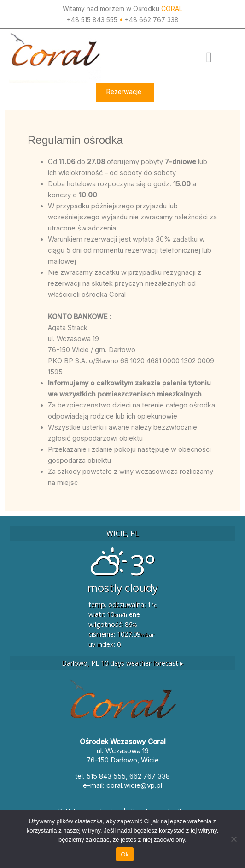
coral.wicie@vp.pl (134, 785)
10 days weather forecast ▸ (122, 663)
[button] (209, 57)
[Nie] (233, 839)
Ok (125, 854)
